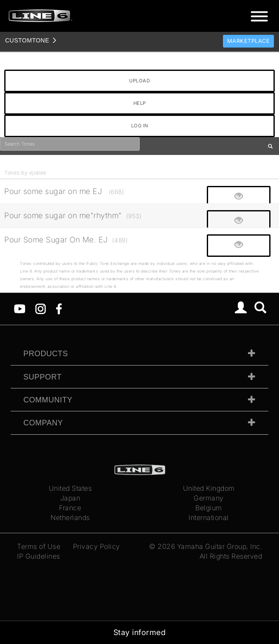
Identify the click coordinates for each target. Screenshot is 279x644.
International (209, 517)
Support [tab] (42, 377)
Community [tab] (48, 400)
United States (70, 488)
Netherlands (70, 517)
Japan (70, 498)
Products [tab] (46, 354)
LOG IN (140, 126)
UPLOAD (139, 81)
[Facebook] (59, 308)
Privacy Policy (97, 546)
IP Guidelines (39, 556)
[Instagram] (41, 308)
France (70, 508)
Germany (209, 498)
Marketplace (249, 41)
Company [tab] (43, 423)
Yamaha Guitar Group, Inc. (220, 546)
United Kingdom (209, 488)
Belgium (209, 508)
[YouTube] (20, 308)
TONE (27, 40)
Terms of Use (39, 546)
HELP (140, 103)
